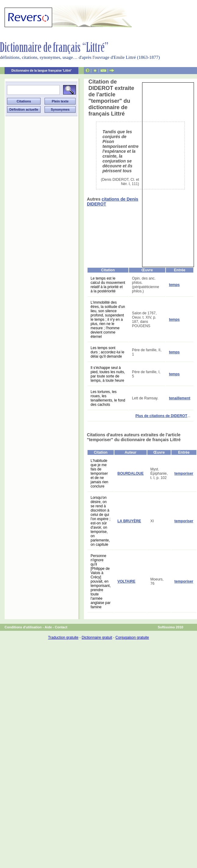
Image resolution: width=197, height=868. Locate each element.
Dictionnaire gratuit (97, 638)
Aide (48, 627)
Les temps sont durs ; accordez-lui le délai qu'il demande (107, 352)
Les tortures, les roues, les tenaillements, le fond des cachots (108, 398)
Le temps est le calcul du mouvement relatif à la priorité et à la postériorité (108, 285)
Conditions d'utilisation (23, 627)
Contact (61, 627)
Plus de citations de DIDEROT (161, 416)
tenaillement (180, 398)
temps (174, 285)
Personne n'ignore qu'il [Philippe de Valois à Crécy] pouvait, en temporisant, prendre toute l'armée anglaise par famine (101, 581)
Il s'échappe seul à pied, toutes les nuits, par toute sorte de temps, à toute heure (108, 374)
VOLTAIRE (126, 581)
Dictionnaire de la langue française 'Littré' (41, 71)
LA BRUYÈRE (129, 521)
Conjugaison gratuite (132, 638)
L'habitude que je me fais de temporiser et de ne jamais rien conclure (99, 473)
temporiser (184, 473)
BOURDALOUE (131, 473)
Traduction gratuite (63, 638)
